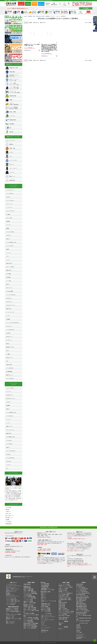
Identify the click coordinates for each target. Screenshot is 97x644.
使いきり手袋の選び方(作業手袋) (83, 621)
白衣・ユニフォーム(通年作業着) (30, 626)
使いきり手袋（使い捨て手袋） (83, 596)
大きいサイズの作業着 (46, 608)
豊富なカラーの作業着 (28, 601)
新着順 (31, 23)
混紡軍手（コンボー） (51, 16)
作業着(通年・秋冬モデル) (28, 605)
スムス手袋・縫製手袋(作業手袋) (83, 593)
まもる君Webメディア (81, 637)
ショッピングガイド (80, 634)
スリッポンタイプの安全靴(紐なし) (66, 593)
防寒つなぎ (43, 598)
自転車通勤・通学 (45, 631)
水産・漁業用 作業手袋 (81, 601)
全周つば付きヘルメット (11, 592)
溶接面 (60, 625)
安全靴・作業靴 (66, 582)
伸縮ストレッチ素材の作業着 (30, 603)
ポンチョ (43, 623)
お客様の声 (78, 628)
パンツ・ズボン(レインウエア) (47, 620)
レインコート (44, 621)
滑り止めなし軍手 (40, 16)
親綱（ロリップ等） (10, 617)
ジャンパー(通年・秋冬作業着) (30, 608)
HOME (25, 16)
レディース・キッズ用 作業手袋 (83, 611)
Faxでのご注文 (79, 636)
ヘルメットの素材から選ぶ (12, 600)
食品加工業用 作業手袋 (81, 604)
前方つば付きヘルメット (11, 587)
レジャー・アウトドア (46, 628)
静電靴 (60, 601)
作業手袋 (30, 16)
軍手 (34, 16)
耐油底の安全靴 (62, 607)
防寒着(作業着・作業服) (45, 592)
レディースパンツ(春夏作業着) (30, 598)
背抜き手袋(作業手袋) (81, 595)
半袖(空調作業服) (45, 587)
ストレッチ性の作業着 (46, 611)
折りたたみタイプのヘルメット (12, 596)
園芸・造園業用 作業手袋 (81, 599)
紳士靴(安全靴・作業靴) (64, 596)
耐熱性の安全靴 (62, 604)
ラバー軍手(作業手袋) (81, 587)
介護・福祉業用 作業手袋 (81, 608)
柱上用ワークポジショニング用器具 (13, 614)
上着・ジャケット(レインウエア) (48, 617)
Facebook (78, 626)
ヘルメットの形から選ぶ (11, 598)
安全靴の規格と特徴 (63, 619)
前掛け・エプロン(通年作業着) (30, 628)
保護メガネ (61, 623)
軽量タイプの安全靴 (63, 609)
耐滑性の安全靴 (62, 606)
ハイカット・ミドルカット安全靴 (66, 587)
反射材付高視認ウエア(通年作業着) (31, 623)
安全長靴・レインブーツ (64, 592)
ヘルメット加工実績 (10, 605)
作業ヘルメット (13, 582)
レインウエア (48, 613)
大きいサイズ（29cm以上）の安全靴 (66, 611)
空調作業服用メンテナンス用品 (48, 590)
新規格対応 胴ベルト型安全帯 (12, 610)
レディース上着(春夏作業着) (29, 596)
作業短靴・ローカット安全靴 (65, 586)
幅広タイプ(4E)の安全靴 (64, 610)
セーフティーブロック (11, 616)
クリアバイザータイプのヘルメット (13, 586)
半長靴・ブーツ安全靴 (63, 589)
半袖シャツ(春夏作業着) (29, 591)
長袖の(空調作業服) (45, 585)
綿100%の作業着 (45, 607)
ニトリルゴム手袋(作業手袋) (82, 589)
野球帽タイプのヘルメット (12, 590)
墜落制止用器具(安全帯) (13, 607)
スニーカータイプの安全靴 (64, 584)
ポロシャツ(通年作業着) (29, 622)
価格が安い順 (36, 23)
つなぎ (42, 624)
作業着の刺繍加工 (27, 584)
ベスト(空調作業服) (45, 584)
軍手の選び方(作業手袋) (81, 614)
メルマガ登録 (79, 632)
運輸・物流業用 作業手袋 (81, 605)
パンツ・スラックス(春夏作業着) (30, 594)
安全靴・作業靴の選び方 (64, 618)
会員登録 (78, 631)
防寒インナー (44, 599)
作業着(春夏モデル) (27, 586)
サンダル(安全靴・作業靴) (64, 595)
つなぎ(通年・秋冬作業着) (29, 613)
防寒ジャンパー (44, 593)
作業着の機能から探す (46, 604)
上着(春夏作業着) (27, 588)
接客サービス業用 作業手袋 (82, 610)
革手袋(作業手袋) (80, 584)
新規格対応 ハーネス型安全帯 (12, 609)
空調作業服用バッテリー (46, 588)
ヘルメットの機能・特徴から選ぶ (13, 601)
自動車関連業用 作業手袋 (81, 607)
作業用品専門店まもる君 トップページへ (23, 577)
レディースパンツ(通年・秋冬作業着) (31, 619)
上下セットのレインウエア (47, 615)
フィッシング (44, 629)
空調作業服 (43, 583)
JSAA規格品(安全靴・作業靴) (65, 600)
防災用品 (66, 627)
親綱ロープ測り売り (10, 623)
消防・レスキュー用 (10, 621)
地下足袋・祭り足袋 (63, 590)
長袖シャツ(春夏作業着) (29, 589)
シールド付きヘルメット (11, 584)
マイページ (78, 629)
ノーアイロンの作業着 (28, 600)
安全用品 (66, 621)
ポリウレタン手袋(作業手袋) (82, 592)
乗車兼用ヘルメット (10, 595)
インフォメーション (84, 623)
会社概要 (78, 625)
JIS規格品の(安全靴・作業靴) (65, 598)
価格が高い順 (43, 23)
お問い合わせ (79, 639)
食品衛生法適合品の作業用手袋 (83, 598)
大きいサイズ (44, 632)
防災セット (61, 629)
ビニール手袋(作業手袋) (81, 590)
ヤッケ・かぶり (44, 618)
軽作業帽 (8, 593)
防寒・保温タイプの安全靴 (64, 616)
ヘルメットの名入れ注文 (11, 603)
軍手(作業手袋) (79, 586)
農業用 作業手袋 (79, 602)
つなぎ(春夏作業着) (28, 595)
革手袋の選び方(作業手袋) (82, 613)
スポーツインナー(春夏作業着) (30, 592)
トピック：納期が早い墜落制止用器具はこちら (18, 8)
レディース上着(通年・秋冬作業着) (31, 618)
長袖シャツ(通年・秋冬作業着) (30, 609)
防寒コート (43, 595)
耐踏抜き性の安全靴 (63, 603)
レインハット (44, 626)
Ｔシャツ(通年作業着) (28, 621)
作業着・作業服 (31, 582)
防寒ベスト (43, 596)
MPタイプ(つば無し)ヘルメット (13, 589)
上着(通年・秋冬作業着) (29, 606)
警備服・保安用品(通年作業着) (30, 625)
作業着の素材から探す (46, 605)
